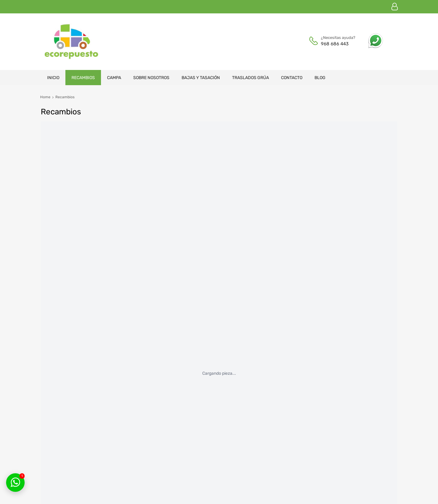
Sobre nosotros (151, 78)
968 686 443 (335, 44)
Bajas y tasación (201, 78)
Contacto (292, 78)
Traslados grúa (250, 78)
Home (45, 97)
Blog (320, 78)
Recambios (83, 78)
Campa (114, 78)
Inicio (53, 78)
